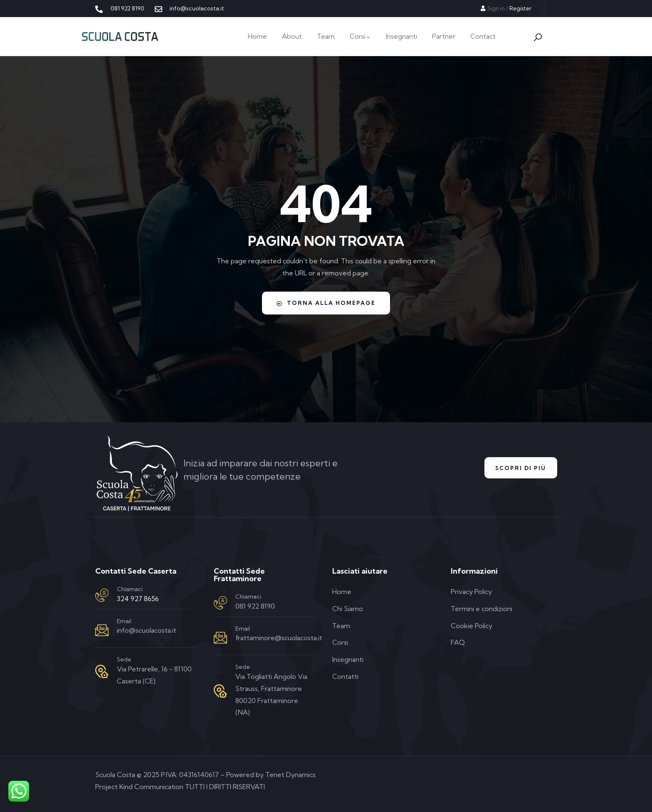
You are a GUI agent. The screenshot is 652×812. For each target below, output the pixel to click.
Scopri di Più (518, 468)
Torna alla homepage (326, 303)
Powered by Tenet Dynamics (271, 775)
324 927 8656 (138, 599)
